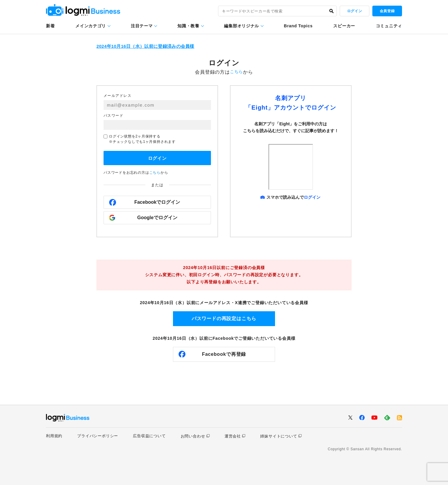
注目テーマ (142, 26)
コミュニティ (389, 26)
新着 (50, 26)
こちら (236, 72)
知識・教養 (188, 26)
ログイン (355, 11)
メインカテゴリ (91, 26)
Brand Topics (298, 26)
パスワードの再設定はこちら (224, 318)
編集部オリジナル (242, 26)
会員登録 (387, 11)
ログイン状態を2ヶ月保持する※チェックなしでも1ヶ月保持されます (140, 139)
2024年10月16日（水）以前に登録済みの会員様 (150, 46)
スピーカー (344, 26)
